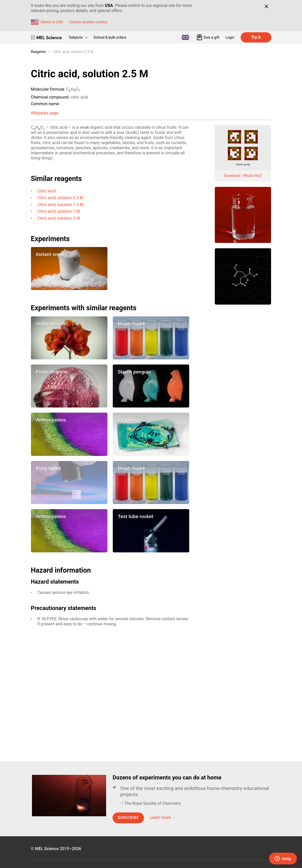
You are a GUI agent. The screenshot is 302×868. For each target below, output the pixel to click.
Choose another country (88, 22)
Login (230, 37)
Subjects (78, 37)
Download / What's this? (243, 176)
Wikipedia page (45, 113)
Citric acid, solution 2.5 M (73, 52)
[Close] (267, 6)
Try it (256, 37)
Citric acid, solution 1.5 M (60, 205)
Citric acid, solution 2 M (59, 218)
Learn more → (163, 817)
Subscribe (128, 818)
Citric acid (46, 191)
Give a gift (211, 37)
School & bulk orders (110, 37)
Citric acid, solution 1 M (59, 211)
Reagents (38, 52)
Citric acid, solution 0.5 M (60, 198)
